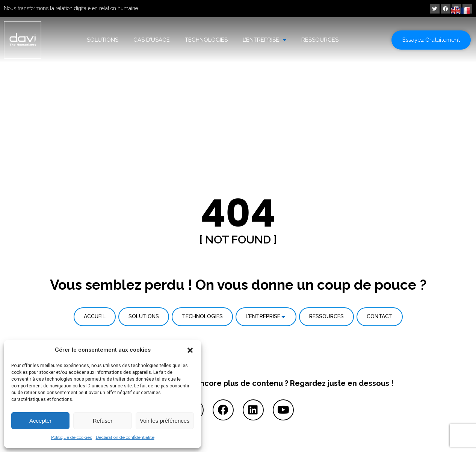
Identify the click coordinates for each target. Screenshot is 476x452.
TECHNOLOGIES (206, 40)
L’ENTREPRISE (264, 40)
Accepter (40, 421)
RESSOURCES (320, 40)
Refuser (103, 421)
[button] (190, 350)
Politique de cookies (72, 437)
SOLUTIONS (103, 40)
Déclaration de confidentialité (125, 437)
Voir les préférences (165, 421)
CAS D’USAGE (152, 40)
